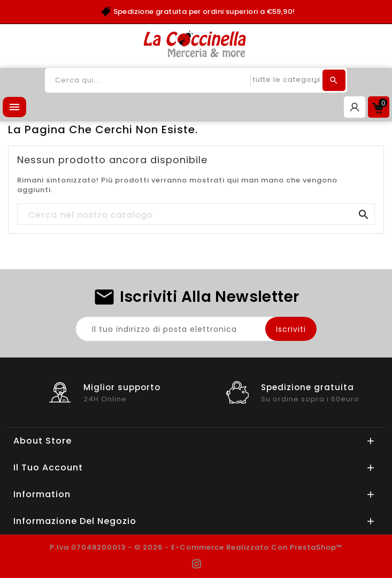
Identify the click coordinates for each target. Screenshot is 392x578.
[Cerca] (196, 215)
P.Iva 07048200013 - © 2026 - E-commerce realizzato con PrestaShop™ (196, 547)
